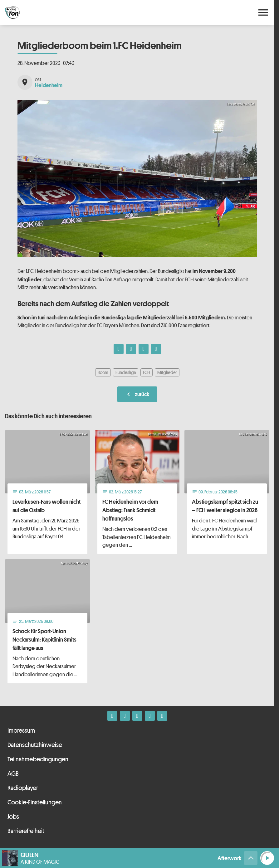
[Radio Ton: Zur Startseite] (71, 12)
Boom (103, 372)
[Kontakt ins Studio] (162, 716)
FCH (147, 372)
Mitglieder (167, 372)
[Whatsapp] (137, 716)
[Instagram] (125, 716)
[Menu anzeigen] (263, 12)
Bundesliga (126, 372)
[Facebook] (112, 716)
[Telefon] (150, 716)
